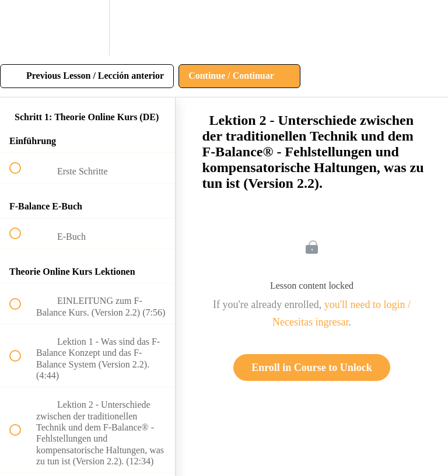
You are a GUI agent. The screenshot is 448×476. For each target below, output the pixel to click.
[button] (22, 28)
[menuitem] (87, 28)
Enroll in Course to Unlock (312, 367)
